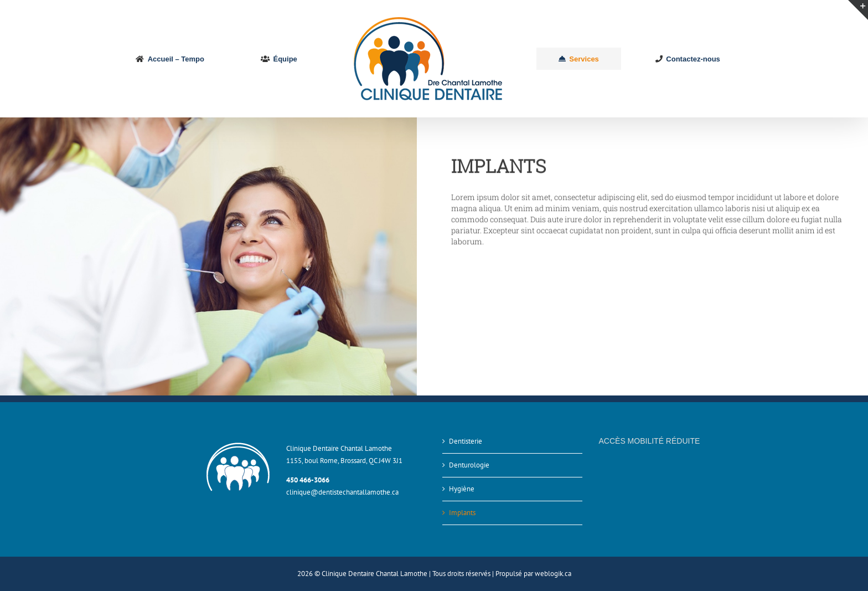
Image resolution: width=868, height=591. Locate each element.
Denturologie (469, 465)
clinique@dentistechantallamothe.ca (342, 492)
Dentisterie (466, 441)
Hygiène (462, 489)
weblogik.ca (553, 574)
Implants (462, 513)
